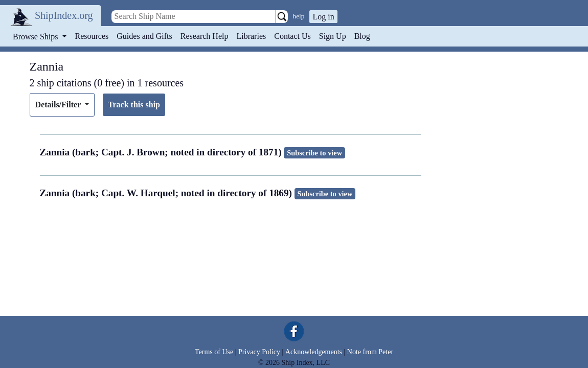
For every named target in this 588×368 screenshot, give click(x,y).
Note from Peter (370, 352)
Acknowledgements (314, 352)
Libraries (251, 36)
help (299, 16)
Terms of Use (214, 352)
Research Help (205, 36)
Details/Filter (59, 105)
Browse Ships (36, 37)
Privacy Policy (259, 352)
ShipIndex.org (64, 15)
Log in (323, 17)
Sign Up (333, 36)
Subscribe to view (314, 153)
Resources (92, 36)
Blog (362, 36)
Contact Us (292, 36)
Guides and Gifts (144, 36)
